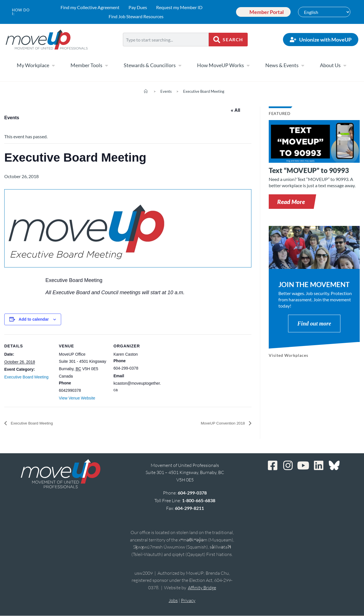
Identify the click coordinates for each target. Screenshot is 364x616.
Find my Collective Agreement (90, 7)
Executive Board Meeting (204, 91)
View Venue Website (77, 398)
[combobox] (166, 40)
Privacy (188, 601)
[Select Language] (324, 12)
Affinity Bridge (202, 588)
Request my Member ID (179, 7)
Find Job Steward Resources (136, 16)
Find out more (314, 324)
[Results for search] (166, 50)
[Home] (146, 91)
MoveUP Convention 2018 (219, 423)
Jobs (173, 601)
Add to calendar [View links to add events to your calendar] (34, 319)
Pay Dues (138, 7)
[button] (291, 202)
